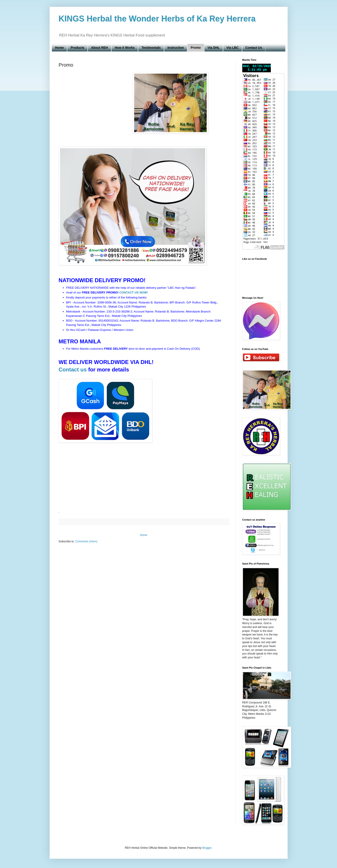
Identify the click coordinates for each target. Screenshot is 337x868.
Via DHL (214, 48)
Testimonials (151, 48)
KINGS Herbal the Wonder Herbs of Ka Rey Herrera (157, 19)
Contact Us (254, 48)
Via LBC (232, 48)
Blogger (207, 848)
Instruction (176, 48)
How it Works (125, 48)
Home (59, 48)
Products (77, 48)
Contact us (73, 370)
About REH (99, 48)
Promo (196, 48)
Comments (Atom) (86, 541)
